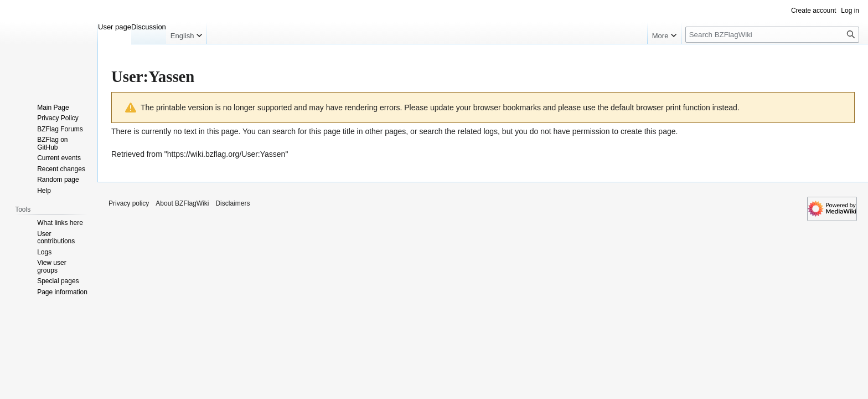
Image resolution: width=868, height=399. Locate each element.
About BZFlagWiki (182, 203)
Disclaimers (232, 203)
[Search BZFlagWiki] (772, 35)
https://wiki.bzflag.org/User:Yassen (226, 154)
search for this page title (314, 131)
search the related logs (458, 131)
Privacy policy (129, 203)
